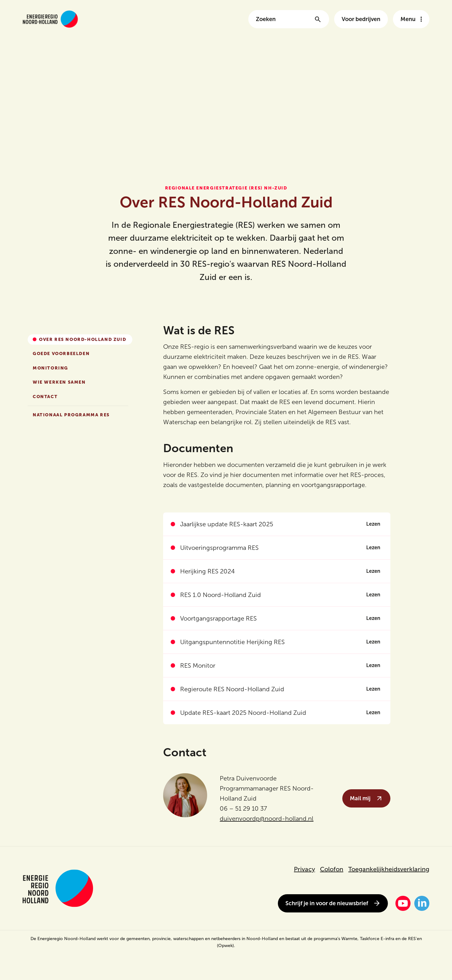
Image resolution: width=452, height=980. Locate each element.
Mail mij (366, 798)
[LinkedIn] (422, 903)
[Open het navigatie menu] (411, 19)
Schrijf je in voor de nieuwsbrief (333, 903)
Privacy (304, 869)
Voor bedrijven (361, 19)
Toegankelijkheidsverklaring (389, 869)
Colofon (332, 869)
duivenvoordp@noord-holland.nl (267, 818)
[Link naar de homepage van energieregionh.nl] (50, 19)
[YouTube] (403, 903)
